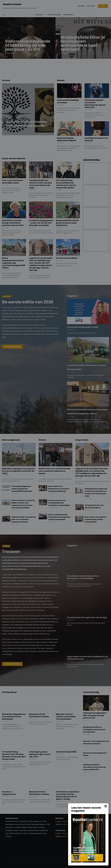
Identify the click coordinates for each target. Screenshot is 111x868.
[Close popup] (106, 806)
